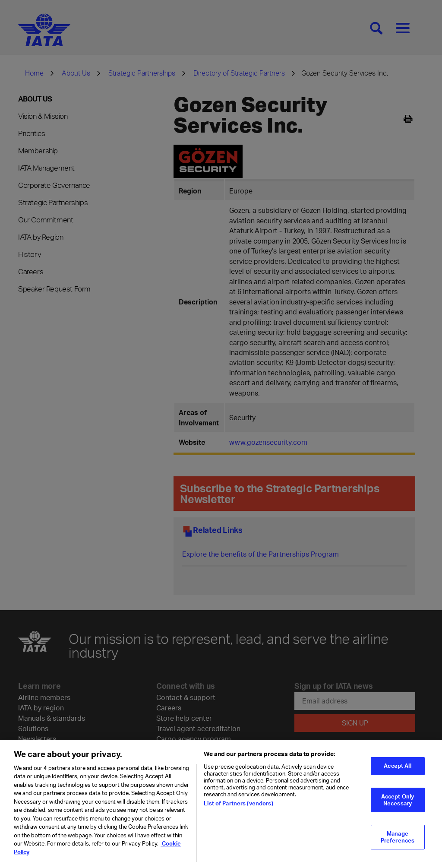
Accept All (397, 771)
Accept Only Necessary (398, 805)
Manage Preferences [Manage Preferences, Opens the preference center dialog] (398, 842)
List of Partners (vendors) (238, 808)
